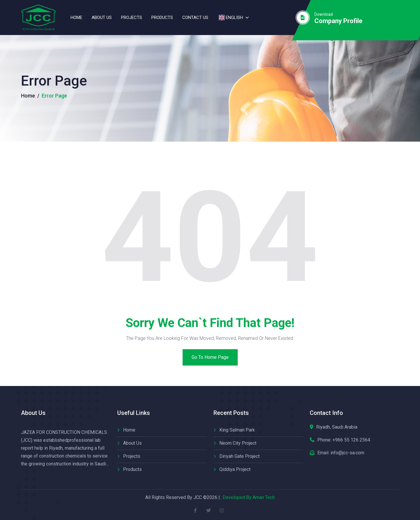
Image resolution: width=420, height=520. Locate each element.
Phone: (344, 440)
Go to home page (210, 357)
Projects (132, 18)
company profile (338, 21)
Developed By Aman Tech (249, 497)
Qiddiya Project (235, 469)
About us (102, 18)
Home (76, 18)
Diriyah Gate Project (239, 456)
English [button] (230, 18)
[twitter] (209, 511)
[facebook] (196, 511)
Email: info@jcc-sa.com (341, 453)
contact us (195, 18)
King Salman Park (237, 430)
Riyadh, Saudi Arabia (337, 427)
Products (162, 18)
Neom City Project (238, 443)
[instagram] (222, 511)
